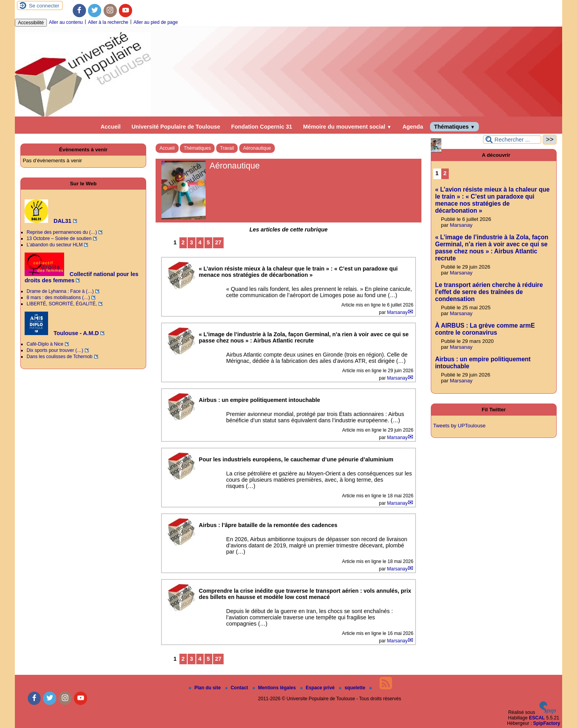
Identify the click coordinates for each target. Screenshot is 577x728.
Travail (227, 148)
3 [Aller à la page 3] (192, 242)
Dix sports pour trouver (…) (55, 350)
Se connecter (44, 6)
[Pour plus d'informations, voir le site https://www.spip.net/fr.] (548, 712)
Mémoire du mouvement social (347, 127)
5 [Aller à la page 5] (208, 242)
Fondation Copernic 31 (262, 127)
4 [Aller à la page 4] (200, 242)
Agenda (413, 127)
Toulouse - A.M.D (62, 333)
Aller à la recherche (108, 22)
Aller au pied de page (155, 22)
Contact (237, 688)
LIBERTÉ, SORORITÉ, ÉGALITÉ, (62, 304)
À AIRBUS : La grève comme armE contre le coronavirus (485, 329)
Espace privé (318, 688)
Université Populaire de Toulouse (176, 127)
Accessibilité (31, 23)
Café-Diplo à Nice (45, 344)
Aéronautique (257, 148)
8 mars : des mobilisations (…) (58, 298)
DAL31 (48, 221)
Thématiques (454, 127)
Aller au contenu (66, 22)
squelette (353, 688)
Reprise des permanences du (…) (62, 232)
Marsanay (397, 312)
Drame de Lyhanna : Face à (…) (60, 291)
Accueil (110, 127)
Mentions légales (275, 688)
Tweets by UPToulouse (459, 426)
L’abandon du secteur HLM (55, 245)
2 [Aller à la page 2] (183, 242)
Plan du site (205, 688)
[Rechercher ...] (512, 140)
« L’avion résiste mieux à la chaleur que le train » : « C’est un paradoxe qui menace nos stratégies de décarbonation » (492, 200)
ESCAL (537, 718)
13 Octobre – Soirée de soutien (59, 238)
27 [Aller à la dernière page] (218, 242)
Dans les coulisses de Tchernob (60, 357)
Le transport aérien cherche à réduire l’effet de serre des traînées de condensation (489, 292)
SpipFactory (547, 723)
